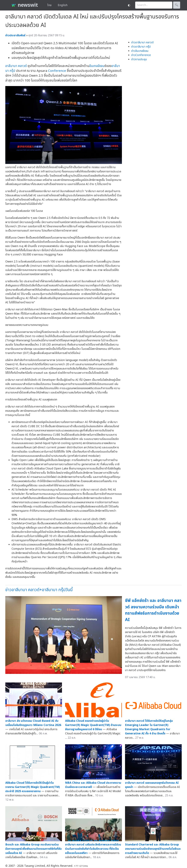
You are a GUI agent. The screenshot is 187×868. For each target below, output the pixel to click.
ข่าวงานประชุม (139, 59)
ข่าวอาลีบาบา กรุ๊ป (141, 47)
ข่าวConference (141, 55)
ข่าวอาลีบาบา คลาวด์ (142, 42)
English (63, 5)
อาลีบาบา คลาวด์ (16, 66)
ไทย (49, 5)
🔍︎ (177, 5)
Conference (57, 71)
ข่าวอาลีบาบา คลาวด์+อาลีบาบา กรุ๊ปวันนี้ (39, 590)
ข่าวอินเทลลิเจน (140, 51)
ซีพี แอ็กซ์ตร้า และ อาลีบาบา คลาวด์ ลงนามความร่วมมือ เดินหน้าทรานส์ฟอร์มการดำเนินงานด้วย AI (153, 610)
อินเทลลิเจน (97, 66)
